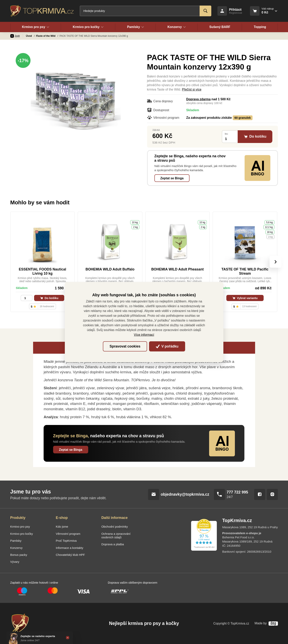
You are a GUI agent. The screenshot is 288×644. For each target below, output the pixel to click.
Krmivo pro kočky (22, 534)
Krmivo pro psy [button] (36, 27)
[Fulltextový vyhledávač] (146, 11)
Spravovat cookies (125, 346)
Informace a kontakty (70, 548)
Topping (260, 27)
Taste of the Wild (60, 36)
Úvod (29, 36)
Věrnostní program (68, 534)
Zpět (15, 36)
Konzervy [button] (177, 27)
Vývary (15, 562)
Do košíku (49, 298)
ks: (226, 134)
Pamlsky (16, 541)
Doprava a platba (113, 544)
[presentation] (275, 262)
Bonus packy (19, 555)
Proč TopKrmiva (66, 541)
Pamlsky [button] (136, 27)
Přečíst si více (192, 89)
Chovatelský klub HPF (70, 555)
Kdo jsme (62, 527)
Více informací (144, 335)
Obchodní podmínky (115, 527)
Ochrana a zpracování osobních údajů (116, 535)
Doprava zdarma (199, 99)
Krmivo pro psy (20, 527)
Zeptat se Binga (172, 178)
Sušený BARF (220, 27)
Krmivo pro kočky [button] (88, 27)
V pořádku (167, 346)
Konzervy (42, 36)
